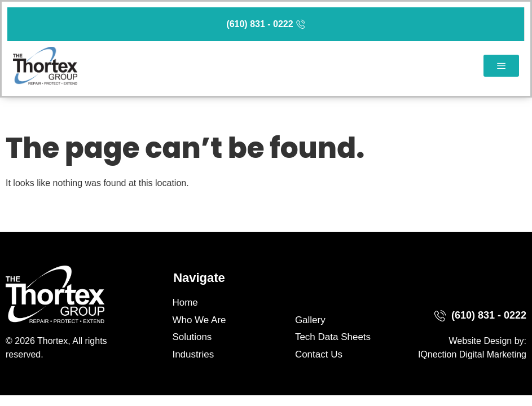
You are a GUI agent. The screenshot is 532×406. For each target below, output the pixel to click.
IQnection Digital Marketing (472, 354)
